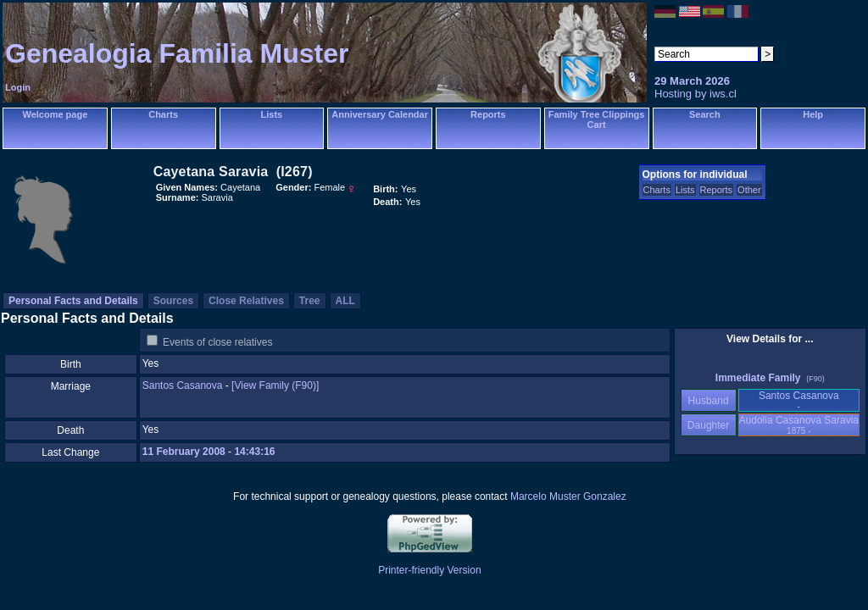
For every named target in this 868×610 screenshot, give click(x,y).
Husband (708, 401)
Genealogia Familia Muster (177, 53)
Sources (173, 301)
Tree (310, 301)
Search (705, 114)
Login (18, 87)
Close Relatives (246, 301)
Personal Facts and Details (73, 301)
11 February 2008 (184, 452)
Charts (163, 114)
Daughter (709, 425)
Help (813, 114)
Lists (272, 114)
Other (749, 190)
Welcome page (55, 114)
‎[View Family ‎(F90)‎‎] (275, 385)
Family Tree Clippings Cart (597, 119)
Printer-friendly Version (429, 570)
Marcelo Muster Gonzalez (568, 496)
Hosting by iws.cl (696, 94)
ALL (345, 301)
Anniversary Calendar (380, 114)
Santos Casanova (183, 385)
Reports (488, 114)
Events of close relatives (217, 342)
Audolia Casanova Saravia (799, 425)
